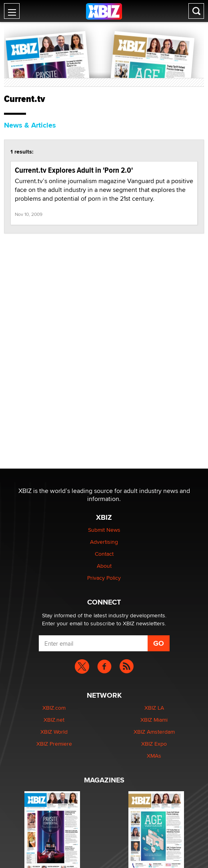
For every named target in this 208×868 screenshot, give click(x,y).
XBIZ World (54, 732)
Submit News (104, 530)
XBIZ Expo (154, 744)
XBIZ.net (54, 720)
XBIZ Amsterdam (154, 732)
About (104, 566)
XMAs (154, 756)
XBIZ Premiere (54, 744)
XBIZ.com (54, 708)
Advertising (104, 542)
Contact (104, 554)
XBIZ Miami (154, 720)
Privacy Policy (104, 578)
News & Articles (30, 125)
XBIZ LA (154, 708)
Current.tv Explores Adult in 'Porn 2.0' (74, 170)
